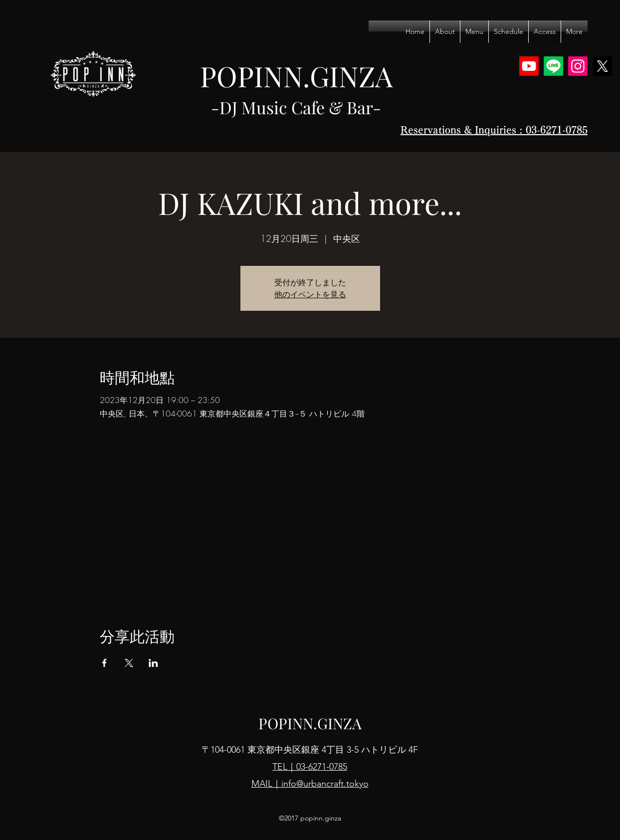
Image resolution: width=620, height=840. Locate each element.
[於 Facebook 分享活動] (104, 663)
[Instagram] (578, 66)
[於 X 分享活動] (129, 663)
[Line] (553, 66)
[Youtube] (529, 66)
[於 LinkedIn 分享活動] (153, 663)
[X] (602, 66)
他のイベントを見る (310, 294)
